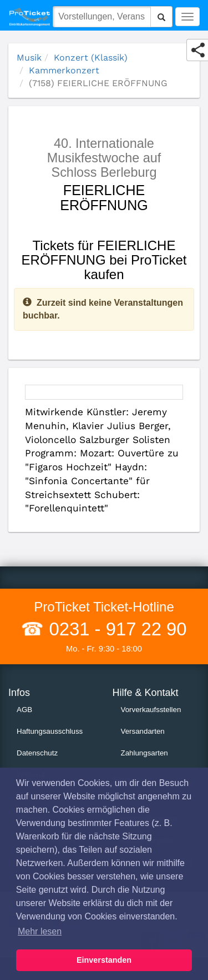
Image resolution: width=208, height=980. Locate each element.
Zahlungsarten (144, 753)
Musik (29, 58)
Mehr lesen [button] (40, 931)
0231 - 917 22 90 (115, 629)
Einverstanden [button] (104, 960)
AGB (24, 710)
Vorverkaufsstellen (151, 710)
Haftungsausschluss (50, 731)
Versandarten (143, 731)
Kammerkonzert (64, 70)
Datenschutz (37, 753)
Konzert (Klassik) (91, 58)
